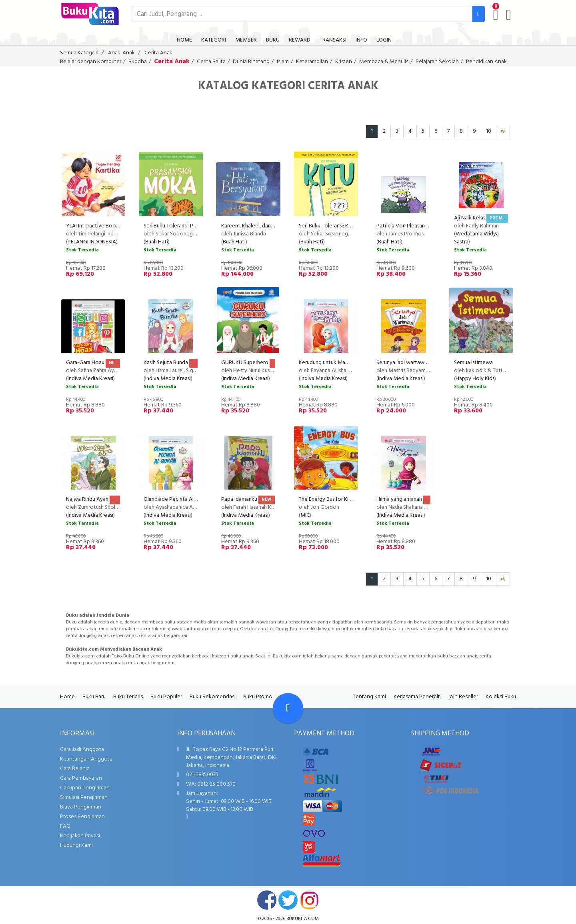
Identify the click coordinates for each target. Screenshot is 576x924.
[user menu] (509, 15)
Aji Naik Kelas (470, 218)
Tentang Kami (369, 697)
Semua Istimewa (473, 363)
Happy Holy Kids (475, 379)
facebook (267, 900)
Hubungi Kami (76, 845)
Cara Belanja (75, 769)
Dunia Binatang (251, 62)
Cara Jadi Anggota (82, 750)
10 (489, 131)
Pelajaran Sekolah (437, 62)
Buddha (138, 62)
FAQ (65, 826)
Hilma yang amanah (399, 499)
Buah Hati (157, 242)
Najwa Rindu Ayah (87, 499)
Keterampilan (312, 62)
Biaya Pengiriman (81, 807)
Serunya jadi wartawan (403, 363)
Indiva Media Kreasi (90, 379)
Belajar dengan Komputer (91, 62)
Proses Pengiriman (82, 817)
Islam (283, 62)
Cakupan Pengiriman (85, 788)
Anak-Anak (121, 53)
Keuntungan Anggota (86, 759)
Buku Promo (258, 697)
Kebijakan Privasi (80, 836)
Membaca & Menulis (384, 62)
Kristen (344, 62)
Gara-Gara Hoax (85, 363)
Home (67, 697)
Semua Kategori (79, 53)
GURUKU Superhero (245, 363)
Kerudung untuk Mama (326, 363)
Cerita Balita (211, 62)
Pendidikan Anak (486, 62)
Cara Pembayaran (81, 778)
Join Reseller (463, 697)
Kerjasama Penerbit (417, 697)
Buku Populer (166, 697)
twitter (288, 900)
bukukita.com (303, 919)
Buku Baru (94, 697)
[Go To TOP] (288, 708)
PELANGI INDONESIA (92, 242)
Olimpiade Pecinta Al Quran (176, 499)
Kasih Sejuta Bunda (166, 363)
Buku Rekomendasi (213, 697)
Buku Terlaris (128, 697)
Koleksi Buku (501, 697)
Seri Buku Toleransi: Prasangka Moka (186, 226)
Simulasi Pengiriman (84, 798)
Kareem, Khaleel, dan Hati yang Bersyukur (270, 226)
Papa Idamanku (239, 499)
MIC (305, 515)
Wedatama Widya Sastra (476, 238)
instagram (309, 900)
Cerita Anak (158, 53)
